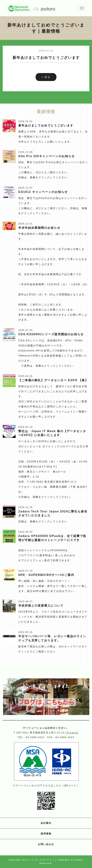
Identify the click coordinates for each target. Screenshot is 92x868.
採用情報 (46, 834)
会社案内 (46, 823)
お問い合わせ (46, 844)
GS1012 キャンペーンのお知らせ (43, 192)
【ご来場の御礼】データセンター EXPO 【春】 (53, 380)
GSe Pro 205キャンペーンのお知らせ (47, 156)
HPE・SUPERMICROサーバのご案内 (46, 575)
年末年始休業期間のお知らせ (39, 228)
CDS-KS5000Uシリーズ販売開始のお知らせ (51, 334)
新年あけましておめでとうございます (46, 125)
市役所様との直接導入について (41, 606)
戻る (46, 77)
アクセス (72, 733)
